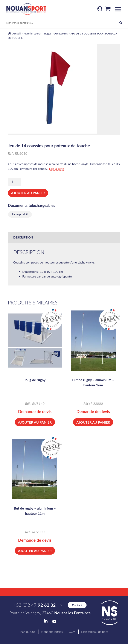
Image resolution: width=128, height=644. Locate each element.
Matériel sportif (32, 34)
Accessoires (61, 34)
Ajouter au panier (28, 193)
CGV (72, 632)
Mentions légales (52, 632)
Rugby (48, 34)
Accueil (16, 34)
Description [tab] (23, 237)
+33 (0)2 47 (35, 605)
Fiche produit (20, 214)
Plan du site (27, 632)
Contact (77, 605)
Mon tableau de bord (94, 632)
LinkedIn (46, 621)
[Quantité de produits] (14, 182)
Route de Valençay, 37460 (50, 613)
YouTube (54, 621)
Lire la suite (56, 169)
